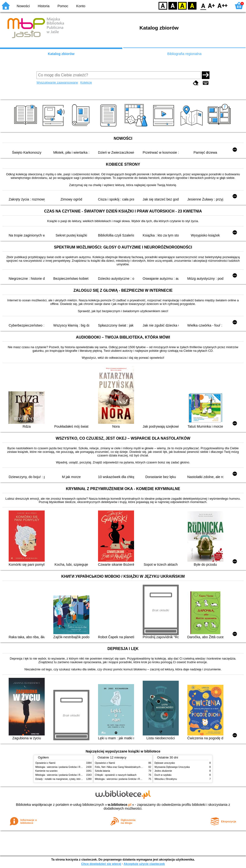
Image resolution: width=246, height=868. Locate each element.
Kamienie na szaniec (46, 771)
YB (182, 5)
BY (192, 5)
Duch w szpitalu (163, 775)
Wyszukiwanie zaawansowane (57, 82)
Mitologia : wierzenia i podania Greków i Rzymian (62, 767)
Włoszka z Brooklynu (166, 779)
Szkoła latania (102, 771)
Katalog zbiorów (61, 54)
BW (173, 5)
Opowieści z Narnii (45, 763)
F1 (212, 5)
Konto (81, 6)
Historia (44, 6)
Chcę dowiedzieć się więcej (101, 864)
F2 (223, 5)
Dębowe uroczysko (165, 763)
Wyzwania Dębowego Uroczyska (172, 767)
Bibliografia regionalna (184, 54)
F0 (203, 5)
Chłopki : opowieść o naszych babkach (116, 775)
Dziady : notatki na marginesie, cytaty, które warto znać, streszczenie (72, 779)
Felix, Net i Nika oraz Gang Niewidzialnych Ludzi (121, 767)
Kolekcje (86, 82)
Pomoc (63, 6)
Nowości (23, 6)
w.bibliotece (120, 805)
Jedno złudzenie (163, 771)
